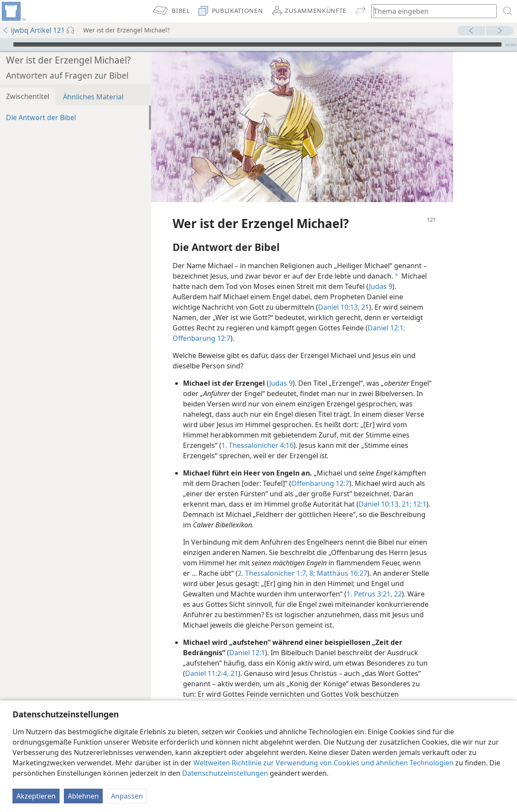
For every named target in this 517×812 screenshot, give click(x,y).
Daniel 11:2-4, (207, 660)
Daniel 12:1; (386, 315)
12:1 (419, 491)
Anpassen (127, 796)
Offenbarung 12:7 (202, 325)
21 (364, 294)
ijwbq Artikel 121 (33, 30)
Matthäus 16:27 (341, 560)
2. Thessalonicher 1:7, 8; (276, 560)
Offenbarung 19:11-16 (221, 691)
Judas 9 (381, 273)
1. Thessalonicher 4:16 (257, 432)
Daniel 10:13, (339, 294)
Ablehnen (83, 796)
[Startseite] (13, 11)
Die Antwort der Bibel (41, 105)
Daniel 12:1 (247, 640)
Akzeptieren (36, 796)
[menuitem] (13, 11)
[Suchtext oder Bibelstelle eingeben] (430, 11)
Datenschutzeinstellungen (225, 773)
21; (406, 491)
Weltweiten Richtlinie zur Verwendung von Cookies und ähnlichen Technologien (323, 763)
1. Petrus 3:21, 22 (374, 581)
